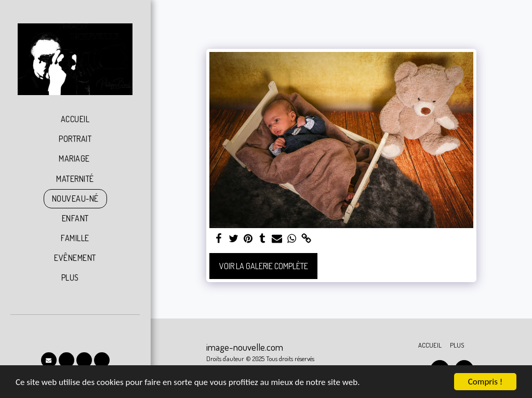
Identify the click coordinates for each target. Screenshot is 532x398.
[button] (49, 360)
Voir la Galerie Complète (264, 266)
